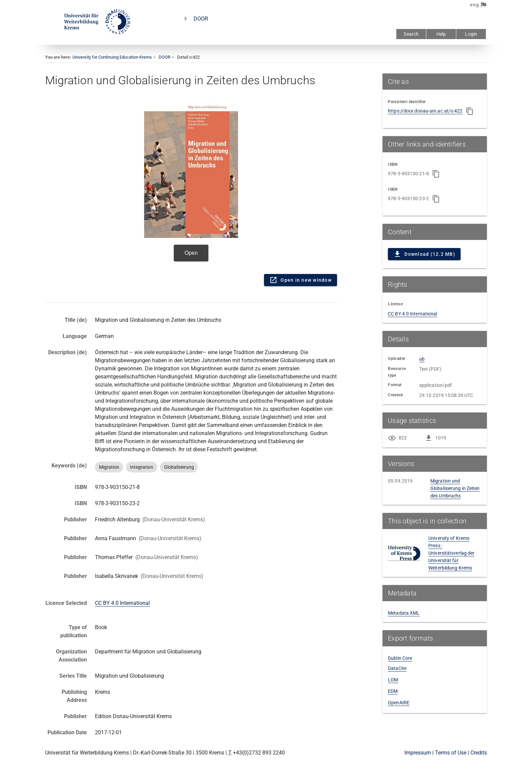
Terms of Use (451, 753)
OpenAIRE (399, 703)
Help (441, 34)
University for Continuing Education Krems (112, 57)
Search (411, 34)
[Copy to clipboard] (470, 111)
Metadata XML (404, 613)
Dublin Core (400, 658)
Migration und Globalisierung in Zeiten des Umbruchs (455, 488)
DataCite (397, 668)
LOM (393, 680)
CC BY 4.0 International (122, 603)
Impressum (418, 753)
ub (422, 359)
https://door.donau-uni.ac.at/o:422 (425, 111)
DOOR (201, 19)
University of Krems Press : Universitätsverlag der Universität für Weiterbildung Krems (451, 553)
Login (471, 34)
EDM (393, 691)
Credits (479, 753)
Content (191, 185)
